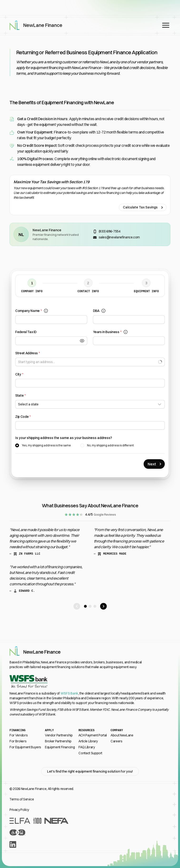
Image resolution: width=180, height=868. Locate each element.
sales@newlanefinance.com (119, 237)
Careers (117, 741)
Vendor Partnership (59, 735)
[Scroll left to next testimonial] (77, 606)
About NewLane (122, 735)
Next (155, 464)
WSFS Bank (69, 693)
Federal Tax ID (26, 332)
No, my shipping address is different (110, 445)
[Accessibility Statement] (90, 832)
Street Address (28, 353)
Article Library (88, 741)
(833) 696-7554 (110, 231)
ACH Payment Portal (93, 735)
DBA (100, 311)
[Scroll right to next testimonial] (103, 606)
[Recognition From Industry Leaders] (90, 821)
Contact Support (90, 753)
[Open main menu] (166, 25)
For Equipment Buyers (25, 747)
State (20, 396)
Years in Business (111, 332)
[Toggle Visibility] (83, 341)
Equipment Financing (60, 747)
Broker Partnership (58, 741)
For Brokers (18, 741)
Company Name (32, 311)
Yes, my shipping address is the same (46, 445)
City (19, 374)
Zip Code (23, 417)
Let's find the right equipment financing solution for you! (90, 771)
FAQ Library (87, 747)
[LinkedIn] (90, 844)
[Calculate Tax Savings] (90, 195)
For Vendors (19, 735)
